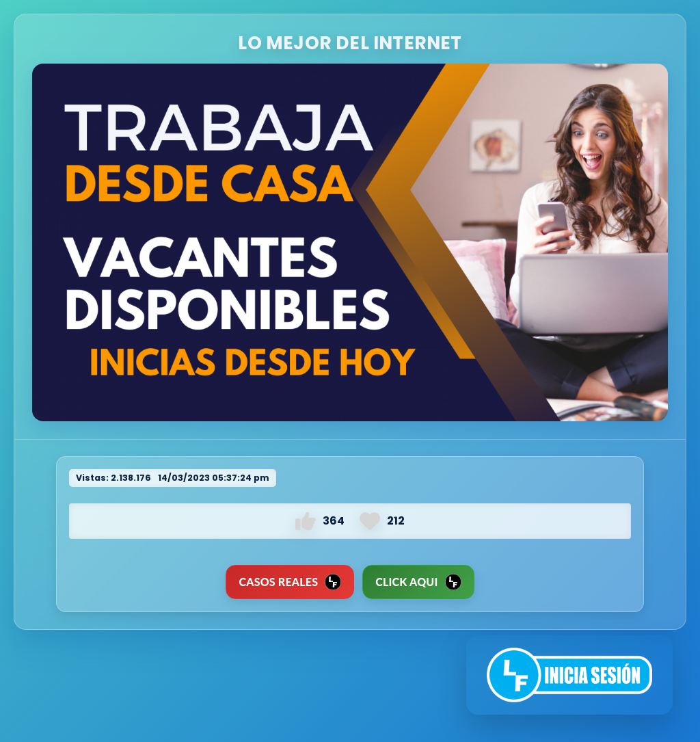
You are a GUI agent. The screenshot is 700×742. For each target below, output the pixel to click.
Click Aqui (418, 582)
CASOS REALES (290, 582)
